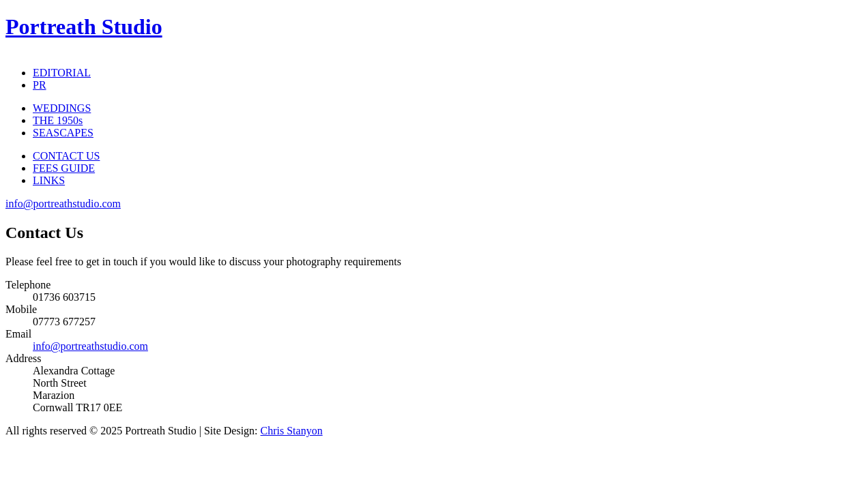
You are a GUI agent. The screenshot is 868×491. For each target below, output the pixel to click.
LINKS (49, 180)
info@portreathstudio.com (63, 204)
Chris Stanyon (292, 431)
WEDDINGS (62, 108)
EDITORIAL (62, 73)
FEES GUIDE (64, 168)
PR (40, 85)
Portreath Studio (84, 27)
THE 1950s (58, 120)
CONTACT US (66, 156)
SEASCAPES (63, 133)
